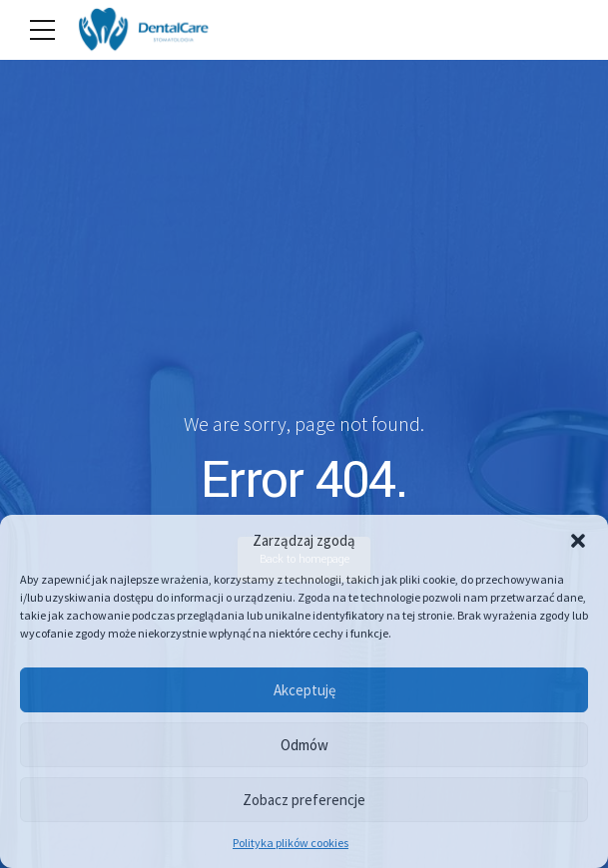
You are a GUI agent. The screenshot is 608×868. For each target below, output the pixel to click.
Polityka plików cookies (291, 843)
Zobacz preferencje (304, 800)
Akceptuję (304, 690)
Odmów (304, 745)
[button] (578, 541)
